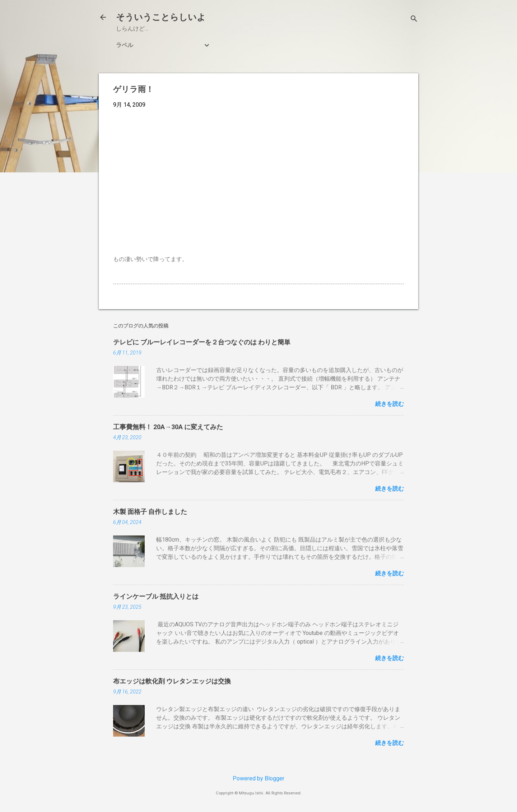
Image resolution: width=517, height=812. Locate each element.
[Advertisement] (258, 168)
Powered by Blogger (258, 778)
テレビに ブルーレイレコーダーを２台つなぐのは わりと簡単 (202, 342)
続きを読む (390, 404)
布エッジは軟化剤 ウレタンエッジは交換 (172, 681)
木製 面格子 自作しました (150, 512)
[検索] (414, 20)
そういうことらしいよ (161, 17)
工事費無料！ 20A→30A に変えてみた (168, 427)
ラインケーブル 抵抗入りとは (156, 596)
